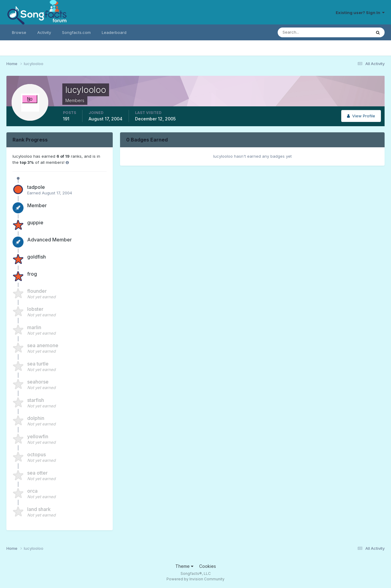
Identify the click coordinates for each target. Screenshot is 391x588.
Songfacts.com (76, 32)
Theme (184, 566)
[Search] (305, 32)
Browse (19, 32)
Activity (44, 32)
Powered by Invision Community (195, 579)
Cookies (208, 566)
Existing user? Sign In (360, 13)
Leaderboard (114, 32)
